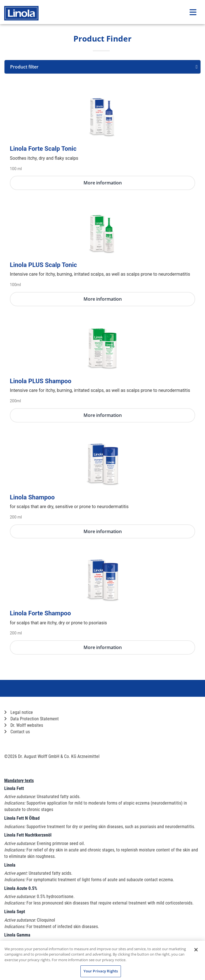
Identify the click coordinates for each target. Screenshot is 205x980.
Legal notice (19, 712)
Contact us (17, 732)
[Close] (196, 950)
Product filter (104, 67)
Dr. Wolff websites (24, 725)
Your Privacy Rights (101, 971)
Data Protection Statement (31, 719)
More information (103, 183)
